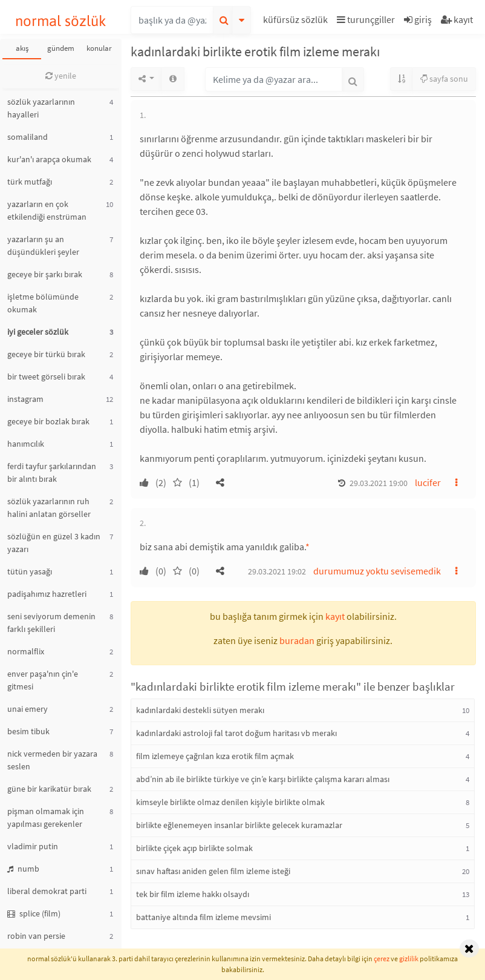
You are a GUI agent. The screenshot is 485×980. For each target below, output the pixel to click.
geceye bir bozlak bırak (48, 421)
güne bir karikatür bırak (49, 789)
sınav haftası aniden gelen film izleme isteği (213, 871)
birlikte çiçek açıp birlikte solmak (194, 848)
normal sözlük (61, 21)
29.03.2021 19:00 (379, 483)
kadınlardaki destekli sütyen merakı (200, 710)
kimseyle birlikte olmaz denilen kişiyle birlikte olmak (230, 802)
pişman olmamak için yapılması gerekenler (46, 817)
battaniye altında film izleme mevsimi (203, 917)
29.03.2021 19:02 (277, 571)
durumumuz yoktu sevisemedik (377, 571)
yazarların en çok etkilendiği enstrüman (47, 210)
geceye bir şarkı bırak (45, 274)
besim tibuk (28, 731)
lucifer (428, 482)
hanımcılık (26, 444)
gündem (61, 48)
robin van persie (36, 936)
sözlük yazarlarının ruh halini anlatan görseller (49, 508)
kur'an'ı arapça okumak (49, 159)
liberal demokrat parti (47, 891)
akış (22, 48)
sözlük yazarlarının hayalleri (41, 108)
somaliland (28, 137)
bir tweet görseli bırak (46, 377)
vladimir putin (33, 846)
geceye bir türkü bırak (46, 354)
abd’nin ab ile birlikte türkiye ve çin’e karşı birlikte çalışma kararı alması (263, 779)
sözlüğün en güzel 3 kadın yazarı (54, 543)
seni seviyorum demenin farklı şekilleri (51, 623)
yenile (61, 76)
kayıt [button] (335, 616)
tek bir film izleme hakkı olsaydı (193, 894)
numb (23, 869)
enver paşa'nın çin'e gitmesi (43, 680)
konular (99, 48)
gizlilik (409, 959)
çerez (382, 959)
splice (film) (34, 913)
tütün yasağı (30, 571)
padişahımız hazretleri (47, 594)
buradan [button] (297, 640)
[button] (297, 21)
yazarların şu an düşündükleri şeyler (43, 245)
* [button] (308, 547)
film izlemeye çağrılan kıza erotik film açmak (215, 756)
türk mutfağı (30, 182)
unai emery (28, 709)
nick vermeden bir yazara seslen (52, 760)
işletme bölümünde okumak (43, 303)
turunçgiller (366, 19)
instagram (25, 399)
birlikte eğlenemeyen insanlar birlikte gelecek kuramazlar (239, 825)
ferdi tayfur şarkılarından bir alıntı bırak (52, 472)
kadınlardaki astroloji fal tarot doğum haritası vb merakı (236, 733)
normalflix (26, 651)
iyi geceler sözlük (38, 332)
